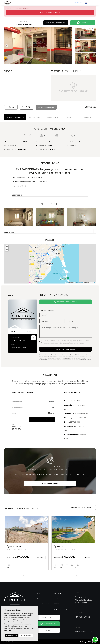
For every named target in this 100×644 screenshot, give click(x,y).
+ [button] (7, 247)
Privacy (24, 642)
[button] (50, 231)
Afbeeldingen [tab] (52, 117)
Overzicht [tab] (15, 117)
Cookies (30, 642)
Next (69, 46)
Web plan (36, 642)
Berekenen (42, 420)
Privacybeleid (70, 342)
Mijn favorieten (60, 609)
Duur (14, 413)
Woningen (58, 593)
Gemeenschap (48, 624)
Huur (56, 599)
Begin (38, 593)
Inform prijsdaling (46, 107)
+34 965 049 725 (77, 3)
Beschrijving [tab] (35, 117)
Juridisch (19, 642)
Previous (6, 46)
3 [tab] (54, 576)
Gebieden (58, 604)
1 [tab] (38, 576)
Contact (83, 23)
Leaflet (67, 283)
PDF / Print (26, 107)
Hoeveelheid (17, 401)
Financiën (87, 117)
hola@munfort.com (19, 347)
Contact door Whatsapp (66, 302)
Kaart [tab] (70, 117)
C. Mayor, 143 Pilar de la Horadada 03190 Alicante (83, 600)
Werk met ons (48, 617)
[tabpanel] (27, 544)
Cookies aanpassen (26, 635)
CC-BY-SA (92, 283)
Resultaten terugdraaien (90, 107)
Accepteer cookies (12, 635)
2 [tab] (46, 576)
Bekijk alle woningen (81, 508)
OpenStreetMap (80, 283)
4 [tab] (62, 576)
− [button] (7, 250)
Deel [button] (11, 107)
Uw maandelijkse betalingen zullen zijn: (17, 427)
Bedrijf (39, 599)
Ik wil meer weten (50, 483)
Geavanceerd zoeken (50, 12)
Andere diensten (42, 604)
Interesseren (17, 407)
